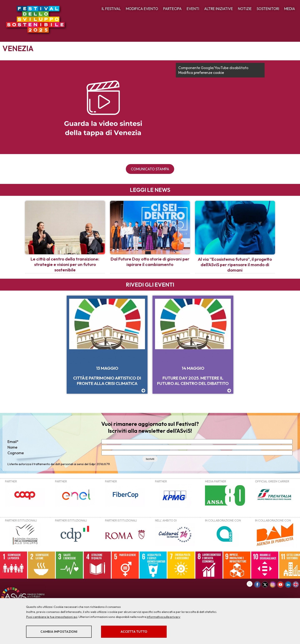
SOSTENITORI (268, 9)
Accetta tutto (134, 632)
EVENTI (193, 9)
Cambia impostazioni (59, 632)
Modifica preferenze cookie (201, 73)
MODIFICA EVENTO (142, 9)
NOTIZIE (245, 9)
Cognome (16, 453)
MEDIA (290, 9)
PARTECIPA (172, 9)
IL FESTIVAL (111, 9)
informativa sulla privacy (164, 617)
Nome (12, 447)
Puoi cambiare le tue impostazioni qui (52, 617)
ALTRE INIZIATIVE (219, 9)
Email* (13, 442)
